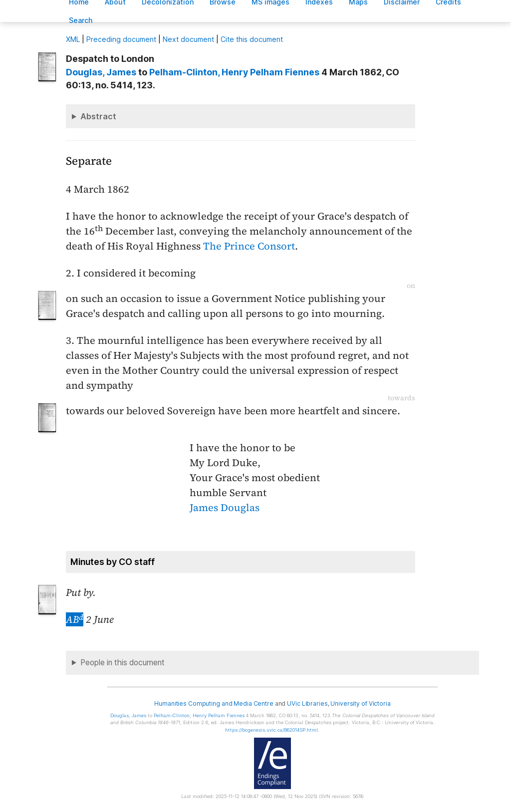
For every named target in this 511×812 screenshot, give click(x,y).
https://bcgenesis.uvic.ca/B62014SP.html (271, 730)
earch (81, 20)
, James (101, 72)
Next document (188, 39)
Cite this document (252, 39)
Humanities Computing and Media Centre (214, 703)
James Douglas (225, 508)
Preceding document (121, 39)
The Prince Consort (249, 246)
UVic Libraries (307, 703)
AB (75, 619)
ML (73, 39)
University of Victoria (360, 703)
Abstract (98, 116)
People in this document (123, 663)
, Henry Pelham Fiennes (234, 72)
